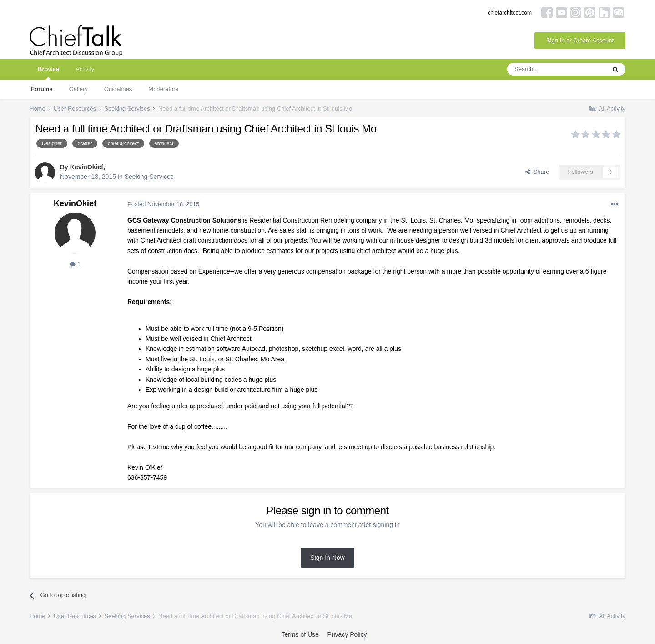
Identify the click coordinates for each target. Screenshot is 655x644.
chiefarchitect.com (510, 13)
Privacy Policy (347, 634)
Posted (163, 204)
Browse (48, 73)
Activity (85, 69)
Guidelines (118, 89)
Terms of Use (300, 634)
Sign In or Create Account (580, 40)
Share (537, 172)
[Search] (556, 69)
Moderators (163, 89)
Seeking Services (149, 177)
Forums (42, 89)
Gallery (78, 89)
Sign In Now (327, 558)
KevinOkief (87, 167)
